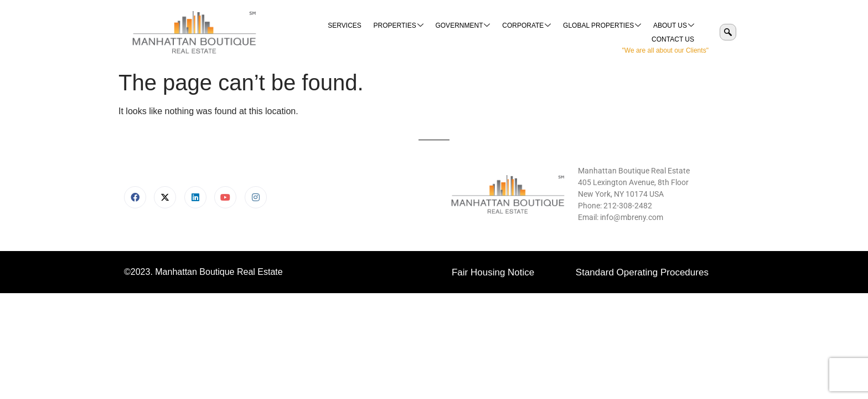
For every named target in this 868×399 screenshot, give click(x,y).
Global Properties (550, 32)
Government (413, 32)
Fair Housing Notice (493, 272)
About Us (621, 32)
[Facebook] (135, 197)
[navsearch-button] (728, 32)
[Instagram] (256, 197)
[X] (165, 197)
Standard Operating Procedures (642, 272)
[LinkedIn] (195, 197)
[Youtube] (225, 197)
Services (296, 32)
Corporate (476, 32)
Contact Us (673, 32)
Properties (349, 32)
